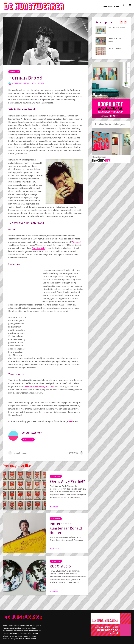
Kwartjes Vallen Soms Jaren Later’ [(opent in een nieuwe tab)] (40, 387)
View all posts (28, 440)
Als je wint (76, 242)
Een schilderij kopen (116, 28)
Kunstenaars (14, 72)
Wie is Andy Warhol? (67, 481)
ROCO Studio (60, 566)
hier (44, 412)
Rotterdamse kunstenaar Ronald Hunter (66, 528)
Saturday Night (39, 248)
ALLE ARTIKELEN (111, 6)
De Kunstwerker (15, 84)
